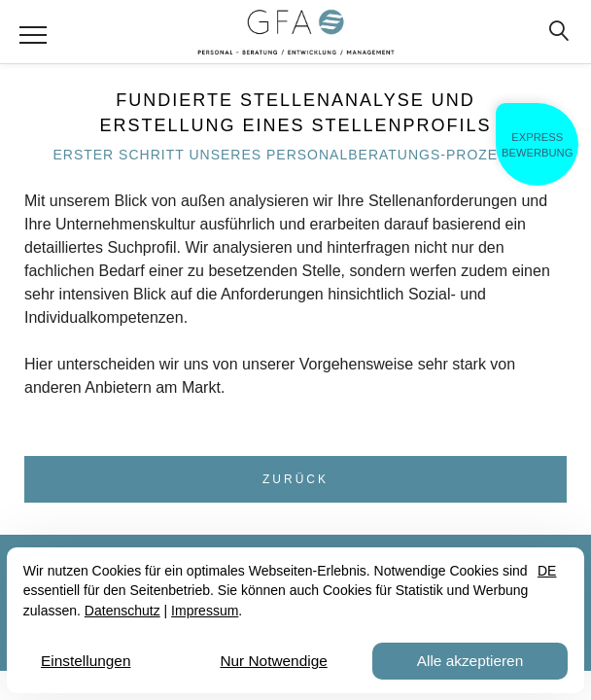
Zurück (295, 479)
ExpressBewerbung (537, 145)
